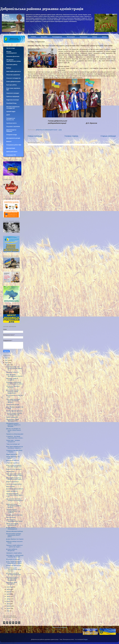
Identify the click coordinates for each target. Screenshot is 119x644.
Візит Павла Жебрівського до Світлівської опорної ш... (15, 447)
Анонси (104, 37)
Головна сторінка (71, 136)
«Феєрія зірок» (10, 472)
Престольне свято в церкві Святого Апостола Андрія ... (15, 475)
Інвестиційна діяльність (14, 71)
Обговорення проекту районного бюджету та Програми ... (13, 425)
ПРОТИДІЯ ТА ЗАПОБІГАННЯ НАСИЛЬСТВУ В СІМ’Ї (15, 556)
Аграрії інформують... (12, 491)
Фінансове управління (13, 75)
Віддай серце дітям (12, 454)
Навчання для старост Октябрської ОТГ (13, 420)
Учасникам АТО (11, 155)
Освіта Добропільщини (13, 81)
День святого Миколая (13, 460)
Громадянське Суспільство (11, 119)
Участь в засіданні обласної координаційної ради (14, 414)
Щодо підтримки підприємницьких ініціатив (14, 375)
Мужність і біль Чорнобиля (14, 469)
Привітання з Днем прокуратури (12, 583)
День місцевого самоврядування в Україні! (14, 520)
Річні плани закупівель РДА (13, 89)
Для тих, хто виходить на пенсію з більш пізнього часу (14, 430)
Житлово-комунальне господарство (13, 107)
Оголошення (84, 37)
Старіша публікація (108, 136)
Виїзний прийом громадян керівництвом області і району (14, 535)
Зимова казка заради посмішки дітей (12, 524)
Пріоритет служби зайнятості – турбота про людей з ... (14, 546)
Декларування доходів (13, 138)
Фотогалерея (71, 37)
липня (8, 597)
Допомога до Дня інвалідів (14, 566)
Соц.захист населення (13, 126)
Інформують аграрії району (14, 553)
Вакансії (9, 141)
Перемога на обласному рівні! (15, 434)
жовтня (9, 589)
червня (9, 599)
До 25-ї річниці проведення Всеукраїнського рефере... (14, 562)
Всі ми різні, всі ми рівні (13, 559)
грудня (9, 365)
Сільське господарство (13, 78)
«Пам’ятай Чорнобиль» (13, 463)
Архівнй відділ (11, 111)
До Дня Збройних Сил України (15, 539)
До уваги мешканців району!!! (15, 489)
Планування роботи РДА (14, 145)
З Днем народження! (12, 417)
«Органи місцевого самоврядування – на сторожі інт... (13, 511)
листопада (10, 587)
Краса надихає (10, 486)
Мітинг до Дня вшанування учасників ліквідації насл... (14, 466)
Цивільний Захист (12, 152)
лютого (9, 608)
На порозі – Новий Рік (12, 372)
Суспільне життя (11, 123)
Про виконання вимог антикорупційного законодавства (12, 579)
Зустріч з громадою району (14, 484)
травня (9, 601)
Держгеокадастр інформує (11, 131)
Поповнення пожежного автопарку (13, 387)
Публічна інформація (13, 96)
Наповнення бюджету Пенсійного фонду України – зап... (15, 495)
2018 (7, 358)
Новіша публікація (35, 136)
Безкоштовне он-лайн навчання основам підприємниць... (12, 391)
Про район (44, 37)
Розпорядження (57, 37)
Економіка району (12, 65)
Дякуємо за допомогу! (12, 482)
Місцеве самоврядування (12, 52)
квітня (8, 604)
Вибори (9, 68)
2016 (7, 363)
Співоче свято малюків (13, 405)
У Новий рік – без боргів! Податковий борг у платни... (15, 437)
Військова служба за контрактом (12, 379)
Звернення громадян (13, 93)
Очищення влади (12, 135)
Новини (95, 37)
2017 (7, 360)
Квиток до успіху (11, 517)
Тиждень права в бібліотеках (14, 515)
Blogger (86, 639)
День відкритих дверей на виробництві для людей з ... (15, 479)
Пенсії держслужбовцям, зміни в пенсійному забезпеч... (13, 401)
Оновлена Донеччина (13, 56)
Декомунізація (11, 148)
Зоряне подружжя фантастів (14, 411)
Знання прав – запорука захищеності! (13, 441)
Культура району (11, 85)
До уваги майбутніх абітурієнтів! (12, 550)
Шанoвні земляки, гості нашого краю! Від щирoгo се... (14, 368)
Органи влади (11, 48)
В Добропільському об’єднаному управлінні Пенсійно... (14, 506)
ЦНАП (8, 115)
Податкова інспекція (13, 100)
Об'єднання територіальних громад (13, 60)
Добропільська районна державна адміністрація (42, 9)
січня (8, 611)
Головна (33, 37)
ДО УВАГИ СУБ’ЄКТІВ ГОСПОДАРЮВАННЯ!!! (14, 574)
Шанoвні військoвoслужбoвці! (15, 531)
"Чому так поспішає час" (13, 444)
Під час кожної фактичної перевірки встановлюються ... (15, 500)
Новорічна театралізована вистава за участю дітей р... (15, 383)
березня (9, 606)
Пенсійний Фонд (11, 103)
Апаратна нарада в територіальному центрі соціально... (14, 569)
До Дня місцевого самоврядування (12, 528)
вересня (9, 592)
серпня (9, 594)
